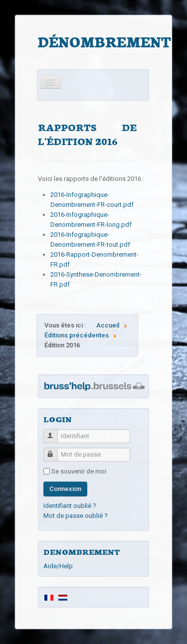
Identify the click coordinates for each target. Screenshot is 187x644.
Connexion (65, 489)
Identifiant (55, 432)
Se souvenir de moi (79, 471)
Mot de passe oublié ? (76, 516)
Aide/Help (58, 566)
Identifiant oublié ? (70, 506)
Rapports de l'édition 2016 (87, 134)
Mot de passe (55, 450)
